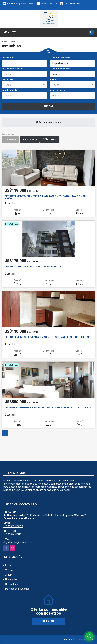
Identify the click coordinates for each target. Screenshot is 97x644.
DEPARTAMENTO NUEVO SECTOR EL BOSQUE (33, 267)
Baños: (54, 80)
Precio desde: (10, 90)
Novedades (11, 579)
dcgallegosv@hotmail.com (18, 542)
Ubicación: (8, 58)
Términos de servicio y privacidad (79, 640)
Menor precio (30, 139)
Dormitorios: (9, 80)
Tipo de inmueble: (61, 58)
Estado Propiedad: (12, 69)
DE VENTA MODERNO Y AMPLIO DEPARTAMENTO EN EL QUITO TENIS (48, 408)
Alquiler (9, 575)
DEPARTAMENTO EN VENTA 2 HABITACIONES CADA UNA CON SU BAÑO (46, 197)
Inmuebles (16, 42)
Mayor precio (50, 139)
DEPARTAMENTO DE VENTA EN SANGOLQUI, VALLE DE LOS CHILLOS (48, 337)
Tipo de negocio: (60, 69)
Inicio (4, 42)
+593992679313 (49, 4)
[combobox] (73, 63)
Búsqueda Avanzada (49, 122)
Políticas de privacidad (17, 589)
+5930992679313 (73, 4)
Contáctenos (12, 584)
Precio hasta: (58, 90)
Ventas (9, 570)
